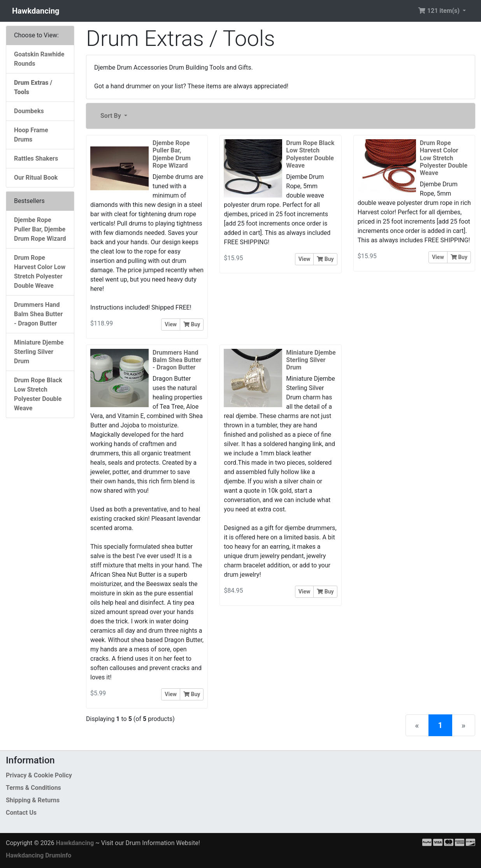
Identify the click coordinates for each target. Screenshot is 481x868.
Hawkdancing (36, 11)
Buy (192, 324)
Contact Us (21, 813)
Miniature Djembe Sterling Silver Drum (39, 352)
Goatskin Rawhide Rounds (39, 59)
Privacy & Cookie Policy (39, 775)
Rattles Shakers (36, 158)
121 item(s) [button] (440, 11)
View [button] (171, 324)
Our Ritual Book (36, 178)
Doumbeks (29, 111)
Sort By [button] (111, 116)
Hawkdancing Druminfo (39, 855)
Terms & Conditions (33, 788)
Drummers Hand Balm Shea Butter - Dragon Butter (38, 314)
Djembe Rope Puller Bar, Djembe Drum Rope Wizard (40, 229)
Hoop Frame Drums (31, 135)
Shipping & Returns (33, 800)
